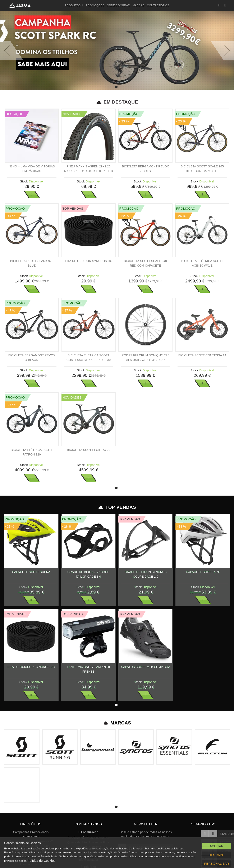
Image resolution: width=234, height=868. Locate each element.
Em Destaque (117, 102)
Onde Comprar (118, 5)
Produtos (74, 5)
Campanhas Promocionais (31, 832)
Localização (88, 832)
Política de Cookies (41, 861)
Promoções (95, 5)
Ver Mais (32, 194)
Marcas (139, 5)
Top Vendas (117, 507)
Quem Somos (31, 837)
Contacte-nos (158, 5)
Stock (24, 181)
